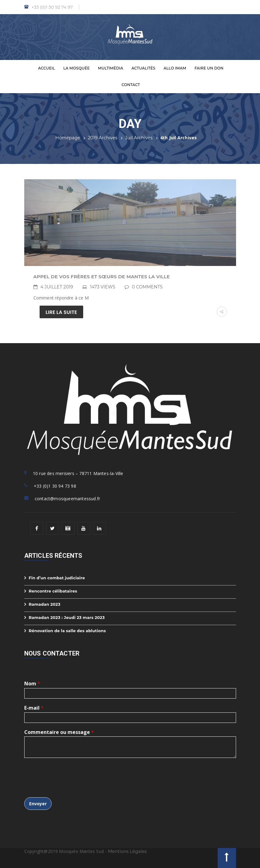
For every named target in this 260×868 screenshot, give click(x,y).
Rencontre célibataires (53, 591)
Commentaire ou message (59, 732)
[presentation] (71, 787)
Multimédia (111, 68)
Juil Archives (139, 138)
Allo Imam (175, 68)
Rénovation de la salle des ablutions (67, 631)
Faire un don (209, 68)
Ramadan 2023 (45, 604)
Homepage (68, 138)
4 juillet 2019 (57, 287)
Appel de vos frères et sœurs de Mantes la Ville (102, 277)
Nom (32, 684)
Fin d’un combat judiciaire (57, 578)
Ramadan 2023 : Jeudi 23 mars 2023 (67, 617)
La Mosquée (76, 68)
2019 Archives (103, 138)
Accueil (47, 68)
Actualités (143, 68)
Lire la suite (62, 312)
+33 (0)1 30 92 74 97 (49, 7)
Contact (131, 85)
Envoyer (38, 804)
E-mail (34, 708)
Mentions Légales (127, 851)
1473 (103, 287)
